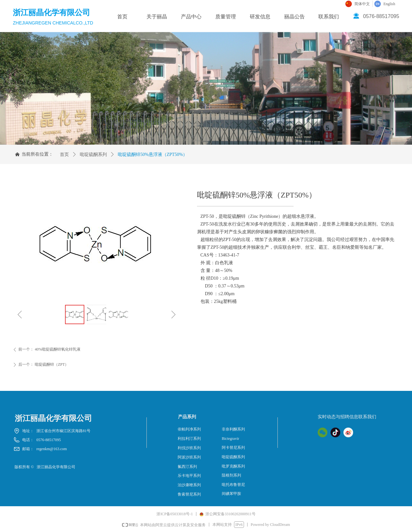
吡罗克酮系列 (233, 466)
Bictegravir (230, 439)
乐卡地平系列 (189, 476)
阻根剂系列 (231, 475)
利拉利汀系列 (189, 439)
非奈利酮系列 (233, 429)
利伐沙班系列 (189, 448)
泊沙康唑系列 (189, 485)
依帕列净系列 (189, 429)
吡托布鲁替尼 (233, 485)
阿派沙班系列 (189, 457)
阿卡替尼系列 (233, 448)
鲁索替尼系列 (189, 494)
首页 (64, 155)
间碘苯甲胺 (231, 494)
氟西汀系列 (187, 467)
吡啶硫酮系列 (93, 155)
